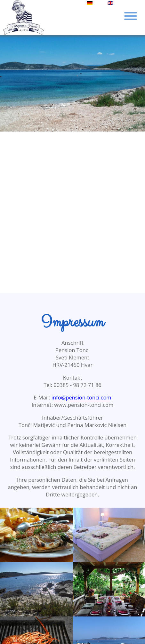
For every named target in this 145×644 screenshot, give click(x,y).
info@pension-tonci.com (81, 397)
